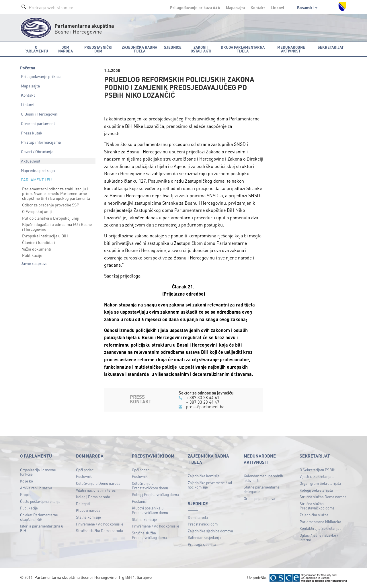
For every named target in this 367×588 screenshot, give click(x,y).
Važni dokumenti (37, 249)
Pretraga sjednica (202, 544)
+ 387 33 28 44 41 (203, 397)
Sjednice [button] (173, 47)
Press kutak (32, 133)
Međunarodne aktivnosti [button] (291, 49)
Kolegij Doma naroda (93, 497)
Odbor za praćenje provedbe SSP (51, 205)
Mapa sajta (235, 7)
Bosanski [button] (307, 7)
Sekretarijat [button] (331, 47)
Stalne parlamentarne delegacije (262, 489)
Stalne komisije (88, 517)
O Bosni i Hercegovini (40, 114)
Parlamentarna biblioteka (320, 522)
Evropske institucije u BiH (45, 236)
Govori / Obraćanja (37, 151)
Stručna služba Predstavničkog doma (149, 535)
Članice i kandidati (39, 242)
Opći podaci (85, 470)
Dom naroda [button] (66, 49)
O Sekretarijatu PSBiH (318, 470)
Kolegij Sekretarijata (316, 490)
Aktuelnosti (31, 161)
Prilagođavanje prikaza (41, 76)
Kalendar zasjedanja (204, 537)
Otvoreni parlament (38, 123)
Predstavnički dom (203, 524)
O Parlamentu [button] (36, 49)
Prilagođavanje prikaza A (195, 7)
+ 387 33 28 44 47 (203, 402)
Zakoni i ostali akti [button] (201, 49)
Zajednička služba (314, 515)
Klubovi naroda (88, 510)
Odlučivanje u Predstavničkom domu (150, 486)
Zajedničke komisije (204, 476)
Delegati (83, 504)
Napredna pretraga (38, 170)
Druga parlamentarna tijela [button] (243, 49)
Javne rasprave (34, 263)
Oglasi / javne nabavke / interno (319, 537)
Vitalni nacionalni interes (96, 490)
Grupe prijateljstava (259, 498)
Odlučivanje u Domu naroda (98, 483)
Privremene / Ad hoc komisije (100, 524)
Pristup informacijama (41, 142)
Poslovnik (84, 476)
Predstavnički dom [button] (98, 49)
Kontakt (258, 7)
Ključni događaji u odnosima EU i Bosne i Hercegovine (57, 227)
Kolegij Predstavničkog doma (155, 494)
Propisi (26, 494)
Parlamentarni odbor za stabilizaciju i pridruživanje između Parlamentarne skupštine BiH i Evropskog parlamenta (56, 194)
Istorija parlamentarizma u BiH (42, 528)
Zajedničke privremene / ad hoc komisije (210, 485)
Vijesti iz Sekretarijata (317, 476)
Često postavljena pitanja (40, 501)
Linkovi (277, 7)
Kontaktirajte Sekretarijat (320, 528)
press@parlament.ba (205, 407)
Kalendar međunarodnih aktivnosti (263, 478)
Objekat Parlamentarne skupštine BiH (39, 517)
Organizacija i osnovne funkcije (38, 472)
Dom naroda (198, 517)
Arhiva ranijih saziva (36, 488)
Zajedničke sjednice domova (210, 531)
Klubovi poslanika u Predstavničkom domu (150, 510)
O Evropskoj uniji (37, 211)
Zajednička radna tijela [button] (139, 49)
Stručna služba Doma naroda (99, 531)
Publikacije (32, 255)
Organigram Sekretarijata (320, 483)
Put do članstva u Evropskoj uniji (51, 218)
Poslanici (139, 501)
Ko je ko (27, 481)
